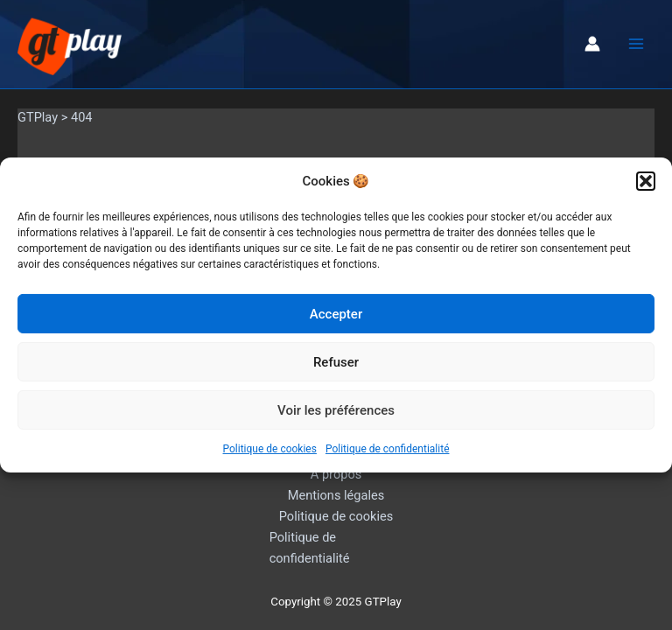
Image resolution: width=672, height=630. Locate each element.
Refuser (336, 362)
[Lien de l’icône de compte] (592, 44)
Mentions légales (336, 495)
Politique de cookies (270, 449)
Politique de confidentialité (388, 449)
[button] (646, 181)
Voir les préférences (336, 410)
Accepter (336, 314)
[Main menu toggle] (636, 44)
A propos (336, 474)
